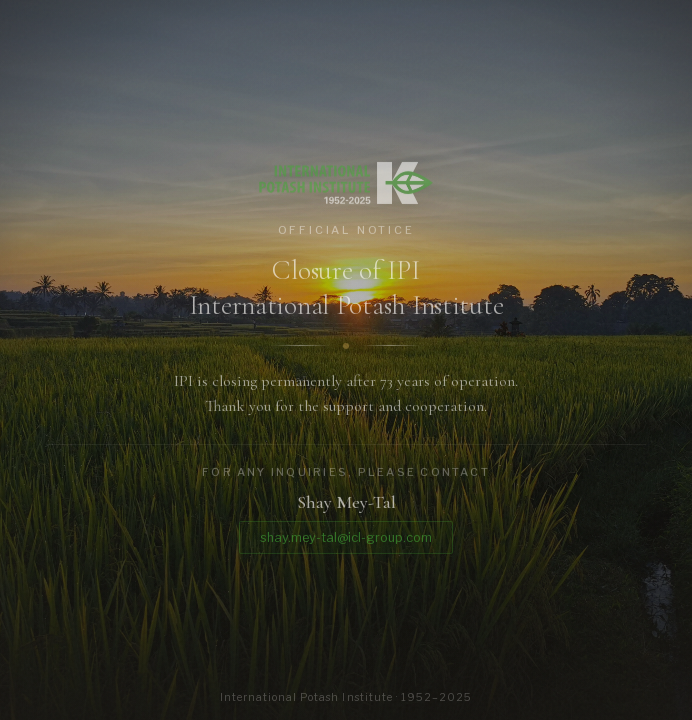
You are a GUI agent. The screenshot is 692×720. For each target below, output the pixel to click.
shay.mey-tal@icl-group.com (346, 540)
